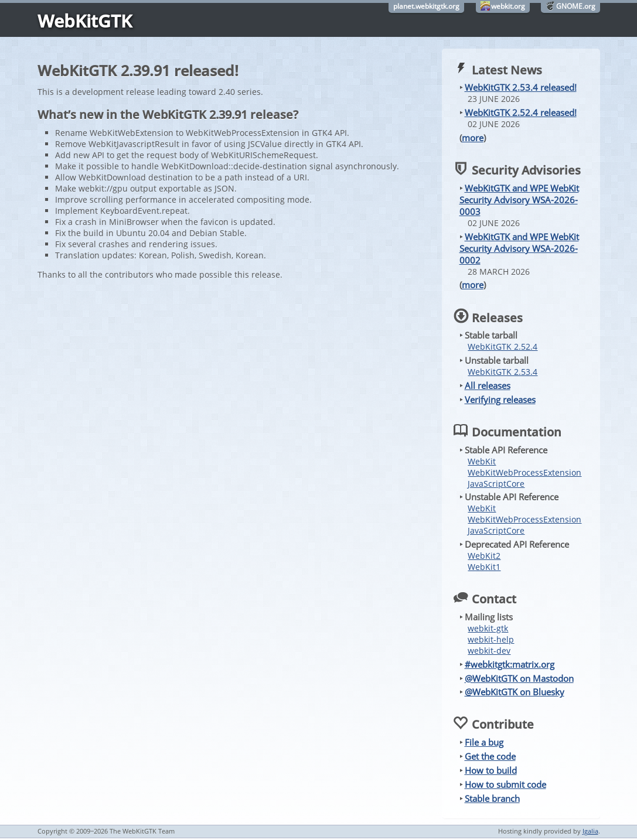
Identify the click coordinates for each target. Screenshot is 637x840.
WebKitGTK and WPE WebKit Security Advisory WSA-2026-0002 (519, 248)
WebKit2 (484, 556)
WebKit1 (484, 567)
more (473, 138)
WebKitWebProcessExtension (524, 472)
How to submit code (505, 784)
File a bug (484, 742)
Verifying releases (500, 399)
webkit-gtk (488, 628)
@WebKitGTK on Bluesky (515, 692)
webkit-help (491, 639)
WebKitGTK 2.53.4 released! (521, 87)
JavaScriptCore (496, 484)
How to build (491, 770)
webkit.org (508, 6)
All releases (488, 385)
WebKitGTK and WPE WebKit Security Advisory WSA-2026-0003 (519, 200)
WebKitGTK (85, 21)
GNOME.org (576, 6)
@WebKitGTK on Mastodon (519, 678)
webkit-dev (489, 651)
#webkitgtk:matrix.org (510, 664)
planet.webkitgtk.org (426, 6)
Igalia (590, 831)
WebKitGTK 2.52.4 (503, 346)
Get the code (490, 756)
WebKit (482, 461)
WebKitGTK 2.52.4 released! (521, 112)
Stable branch (492, 798)
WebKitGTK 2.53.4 (503, 372)
